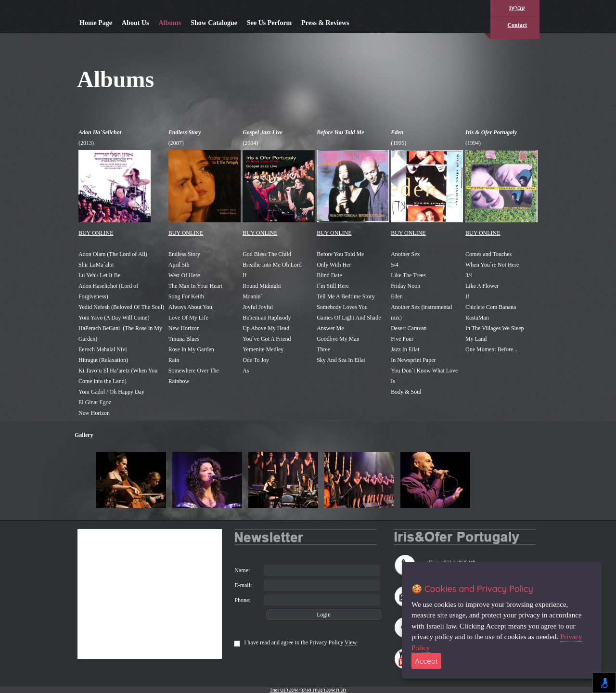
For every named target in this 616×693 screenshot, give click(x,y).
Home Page (96, 23)
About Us (135, 23)
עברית (517, 8)
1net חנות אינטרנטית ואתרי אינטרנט (308, 690)
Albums (170, 23)
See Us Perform (269, 23)
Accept (426, 661)
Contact (517, 25)
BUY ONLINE (96, 233)
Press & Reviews (325, 23)
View (351, 642)
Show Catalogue (214, 23)
